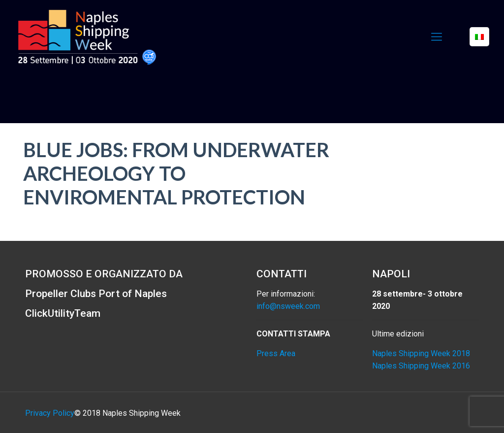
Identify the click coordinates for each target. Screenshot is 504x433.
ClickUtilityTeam (63, 313)
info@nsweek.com (288, 306)
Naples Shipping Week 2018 (421, 353)
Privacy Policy (50, 413)
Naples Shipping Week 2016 (421, 366)
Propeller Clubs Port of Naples (96, 294)
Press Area (276, 353)
